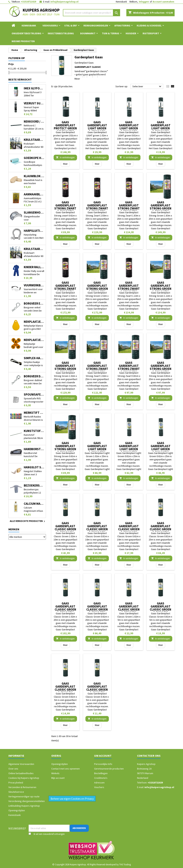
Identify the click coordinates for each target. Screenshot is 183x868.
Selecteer (147, 87)
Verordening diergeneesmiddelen (27, 801)
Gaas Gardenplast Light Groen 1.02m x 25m (97, 448)
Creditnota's (101, 778)
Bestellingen (101, 773)
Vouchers (99, 787)
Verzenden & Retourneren (22, 787)
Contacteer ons (149, 756)
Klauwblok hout (34, 176)
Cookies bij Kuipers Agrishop (24, 778)
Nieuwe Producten (23, 41)
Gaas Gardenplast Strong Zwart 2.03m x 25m (97, 207)
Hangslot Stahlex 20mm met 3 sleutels (34, 467)
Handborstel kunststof (34, 449)
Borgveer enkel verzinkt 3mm (34, 304)
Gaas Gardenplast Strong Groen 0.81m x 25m (161, 367)
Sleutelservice (16, 792)
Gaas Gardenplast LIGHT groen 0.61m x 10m (161, 127)
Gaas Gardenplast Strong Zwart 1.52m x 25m (65, 287)
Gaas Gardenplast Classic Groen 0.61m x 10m (129, 528)
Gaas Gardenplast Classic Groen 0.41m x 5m (97, 688)
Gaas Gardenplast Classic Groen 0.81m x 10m (97, 528)
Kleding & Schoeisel (149, 26)
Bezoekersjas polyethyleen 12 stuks (34, 486)
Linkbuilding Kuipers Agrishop (24, 806)
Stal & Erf (71, 26)
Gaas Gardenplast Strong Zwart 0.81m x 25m (129, 367)
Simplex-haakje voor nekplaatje (34, 358)
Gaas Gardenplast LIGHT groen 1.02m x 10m (97, 127)
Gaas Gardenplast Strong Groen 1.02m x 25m (65, 367)
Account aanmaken (163, 2)
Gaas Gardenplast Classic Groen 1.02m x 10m (65, 528)
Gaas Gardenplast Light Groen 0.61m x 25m (161, 448)
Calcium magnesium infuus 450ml (34, 504)
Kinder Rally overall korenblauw (34, 267)
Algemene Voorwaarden (21, 764)
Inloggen (144, 2)
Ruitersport (151, 33)
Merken (14, 529)
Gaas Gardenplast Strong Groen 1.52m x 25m (97, 287)
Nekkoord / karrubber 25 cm (34, 122)
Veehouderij (50, 26)
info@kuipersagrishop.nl (64, 2)
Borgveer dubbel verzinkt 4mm (34, 376)
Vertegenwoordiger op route (24, 796)
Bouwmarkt (88, 33)
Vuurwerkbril (34, 285)
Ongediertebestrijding (26, 33)
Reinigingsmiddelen (96, 26)
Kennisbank (121, 2)
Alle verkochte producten (28, 521)
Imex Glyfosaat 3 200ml (34, 88)
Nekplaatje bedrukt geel (34, 340)
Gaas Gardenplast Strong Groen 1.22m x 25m (161, 287)
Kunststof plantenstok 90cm (34, 431)
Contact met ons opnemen (65, 769)
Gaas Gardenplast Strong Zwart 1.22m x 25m (129, 287)
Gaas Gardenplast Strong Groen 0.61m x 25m (65, 448)
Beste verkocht (20, 79)
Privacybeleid (16, 783)
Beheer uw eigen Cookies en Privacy (72, 799)
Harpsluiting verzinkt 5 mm (34, 231)
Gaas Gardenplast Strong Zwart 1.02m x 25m (97, 367)
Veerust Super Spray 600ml (34, 103)
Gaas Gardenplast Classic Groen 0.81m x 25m (160, 528)
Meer (77, 79)
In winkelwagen (65, 157)
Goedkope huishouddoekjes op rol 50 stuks (34, 158)
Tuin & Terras (111, 33)
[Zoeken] (91, 13)
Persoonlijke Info (103, 764)
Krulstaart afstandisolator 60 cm (34, 140)
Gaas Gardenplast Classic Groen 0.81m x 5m (160, 608)
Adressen (99, 783)
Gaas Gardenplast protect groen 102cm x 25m (65, 127)
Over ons (13, 769)
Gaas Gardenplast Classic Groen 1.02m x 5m (129, 608)
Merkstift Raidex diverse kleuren (34, 413)
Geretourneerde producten (109, 769)
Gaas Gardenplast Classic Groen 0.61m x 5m (65, 688)
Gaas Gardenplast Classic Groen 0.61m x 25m (97, 608)
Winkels (55, 773)
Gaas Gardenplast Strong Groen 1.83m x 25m (161, 207)
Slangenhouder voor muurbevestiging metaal (34, 213)
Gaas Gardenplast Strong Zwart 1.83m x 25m (129, 207)
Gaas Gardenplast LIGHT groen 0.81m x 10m (129, 127)
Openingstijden (17, 810)
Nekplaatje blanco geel (34, 322)
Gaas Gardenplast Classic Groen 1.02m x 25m (65, 608)
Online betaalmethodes (21, 773)
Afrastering (122, 26)
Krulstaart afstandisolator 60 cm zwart (34, 249)
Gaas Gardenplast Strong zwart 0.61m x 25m (65, 207)
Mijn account (58, 778)
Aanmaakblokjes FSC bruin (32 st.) (34, 194)
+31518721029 (29, 2)
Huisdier (131, 33)
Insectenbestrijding (61, 33)
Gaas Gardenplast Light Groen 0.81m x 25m (129, 448)
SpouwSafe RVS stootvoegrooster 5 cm (34, 395)
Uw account (103, 756)
